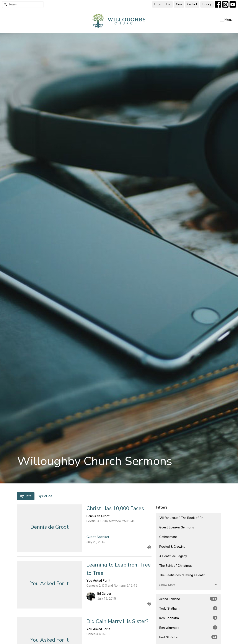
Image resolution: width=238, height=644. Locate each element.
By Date (26, 496)
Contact (192, 4)
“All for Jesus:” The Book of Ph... (182, 518)
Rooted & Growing (172, 547)
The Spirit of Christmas (176, 566)
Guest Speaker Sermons (177, 527)
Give (179, 4)
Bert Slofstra (188, 637)
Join (168, 4)
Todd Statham (188, 608)
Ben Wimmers (188, 628)
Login (158, 4)
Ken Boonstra (188, 618)
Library (207, 4)
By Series (45, 496)
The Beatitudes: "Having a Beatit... (183, 575)
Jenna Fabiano (188, 599)
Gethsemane (168, 537)
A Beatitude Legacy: (173, 556)
